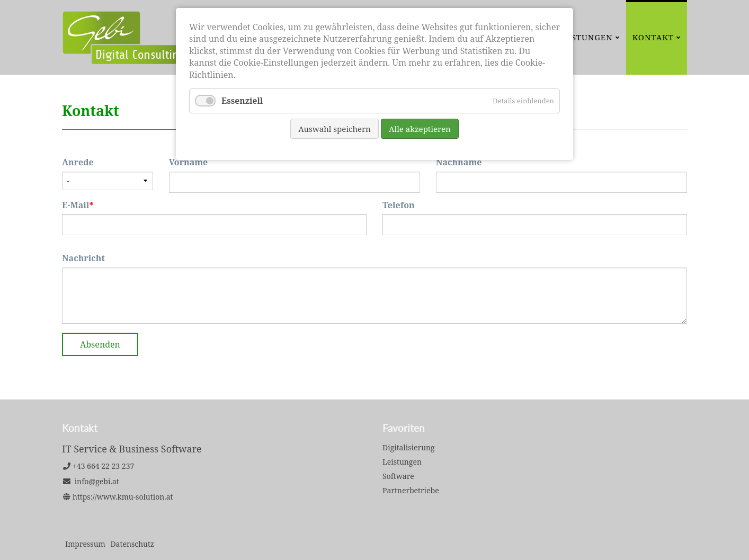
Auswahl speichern (335, 129)
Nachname (459, 162)
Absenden (100, 344)
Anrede (78, 162)
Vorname (189, 162)
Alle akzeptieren (420, 129)
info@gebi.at (97, 481)
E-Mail (84, 205)
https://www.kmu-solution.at (123, 497)
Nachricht (83, 258)
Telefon (399, 205)
